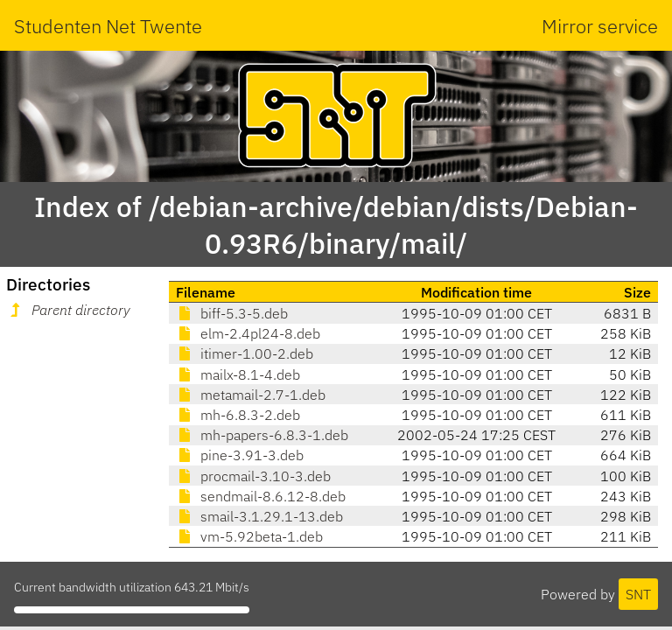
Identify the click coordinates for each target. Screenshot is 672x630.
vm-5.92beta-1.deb (249, 536)
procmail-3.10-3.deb (253, 476)
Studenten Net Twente (108, 26)
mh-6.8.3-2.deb (238, 415)
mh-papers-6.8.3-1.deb (262, 435)
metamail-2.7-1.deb (251, 395)
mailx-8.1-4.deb (238, 374)
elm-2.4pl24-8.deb (248, 333)
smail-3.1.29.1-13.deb (259, 516)
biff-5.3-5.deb (232, 313)
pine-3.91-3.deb (240, 455)
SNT (638, 594)
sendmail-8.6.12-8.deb (261, 496)
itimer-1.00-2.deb (245, 353)
